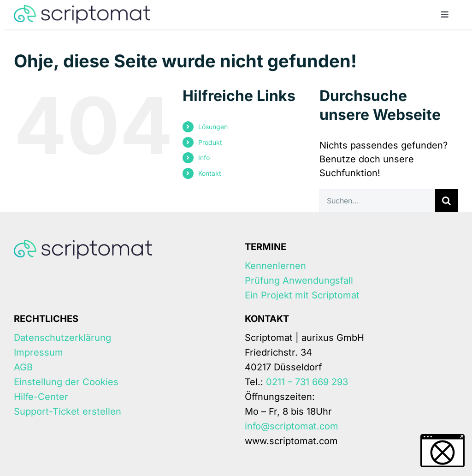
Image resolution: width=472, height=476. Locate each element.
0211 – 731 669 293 (307, 382)
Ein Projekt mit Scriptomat (302, 295)
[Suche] (447, 201)
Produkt (210, 142)
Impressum (38, 352)
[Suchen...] (377, 201)
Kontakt (210, 173)
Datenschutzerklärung (62, 338)
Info (204, 158)
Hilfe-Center (41, 397)
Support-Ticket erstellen (68, 411)
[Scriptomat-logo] (82, 10)
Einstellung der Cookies (66, 382)
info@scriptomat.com (292, 426)
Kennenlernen (275, 266)
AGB (23, 367)
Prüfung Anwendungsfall (299, 280)
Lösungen (213, 127)
